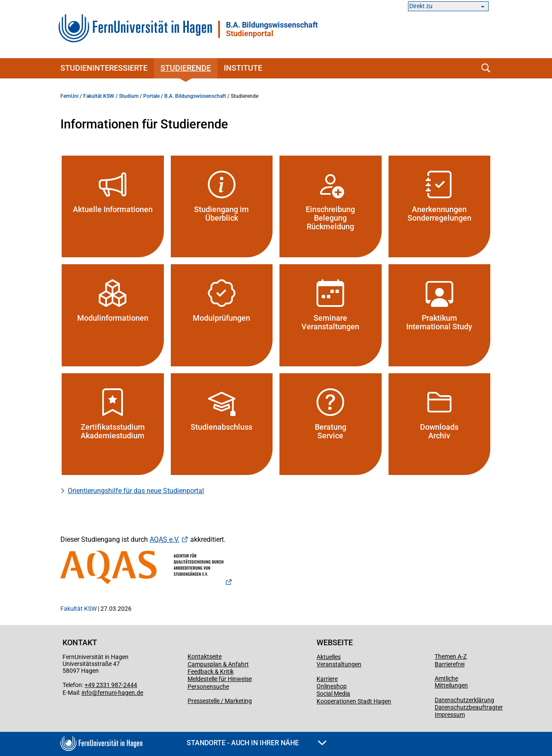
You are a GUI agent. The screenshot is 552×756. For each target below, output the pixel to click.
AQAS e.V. (165, 539)
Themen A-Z (451, 656)
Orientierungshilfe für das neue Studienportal (136, 491)
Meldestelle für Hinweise (220, 679)
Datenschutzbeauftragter (469, 707)
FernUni (69, 96)
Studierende (186, 68)
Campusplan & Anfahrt (218, 664)
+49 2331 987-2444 (111, 685)
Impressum (450, 715)
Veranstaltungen (339, 664)
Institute (243, 68)
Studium (129, 96)
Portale (151, 96)
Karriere (327, 679)
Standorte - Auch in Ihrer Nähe (257, 743)
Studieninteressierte (104, 68)
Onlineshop (332, 686)
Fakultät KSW (99, 96)
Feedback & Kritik (211, 672)
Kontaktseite (205, 656)
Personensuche (208, 687)
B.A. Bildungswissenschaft (272, 29)
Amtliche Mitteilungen (451, 682)
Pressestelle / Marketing (220, 701)
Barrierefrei (450, 664)
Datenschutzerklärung (464, 700)
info (87, 693)
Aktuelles (329, 657)
